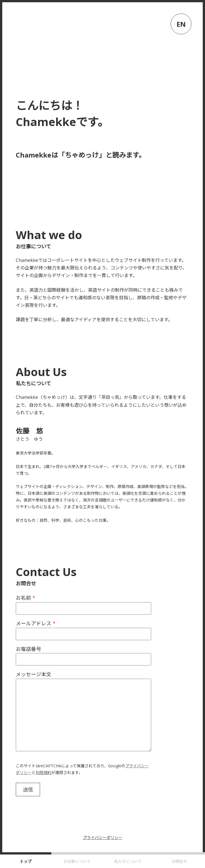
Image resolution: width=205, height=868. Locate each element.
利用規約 (43, 773)
